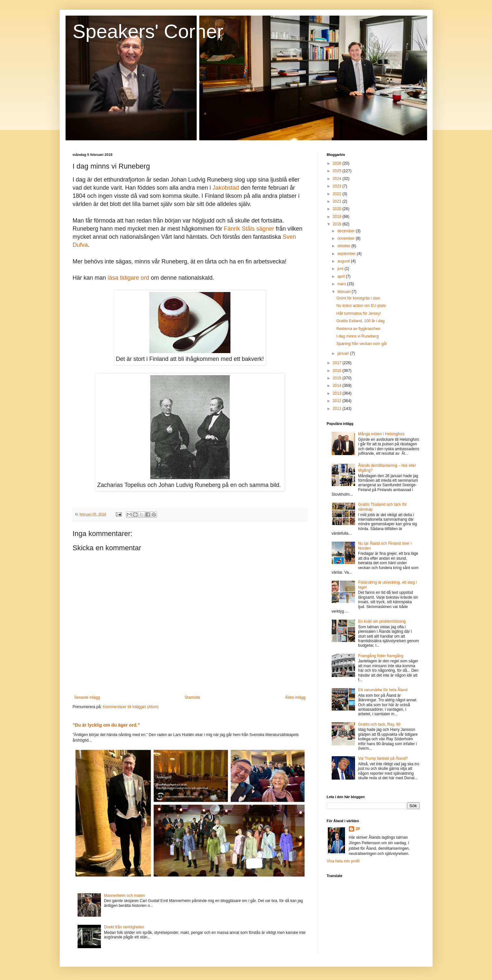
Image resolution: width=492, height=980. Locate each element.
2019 (338, 217)
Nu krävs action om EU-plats (361, 306)
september (347, 254)
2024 (338, 179)
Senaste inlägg (87, 697)
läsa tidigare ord (129, 278)
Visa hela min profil (343, 861)
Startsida (192, 697)
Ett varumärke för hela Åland (383, 690)
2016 (338, 371)
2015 (338, 378)
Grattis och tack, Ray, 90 (379, 724)
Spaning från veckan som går (362, 344)
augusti (344, 261)
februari (344, 292)
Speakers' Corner (148, 31)
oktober (344, 246)
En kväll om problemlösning (382, 621)
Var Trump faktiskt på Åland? (383, 758)
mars (342, 284)
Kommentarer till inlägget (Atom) (131, 707)
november (346, 238)
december (346, 231)
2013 (338, 393)
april (341, 276)
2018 (338, 224)
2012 (338, 401)
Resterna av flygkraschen (358, 329)
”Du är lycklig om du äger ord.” (106, 725)
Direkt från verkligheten (124, 927)
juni (341, 269)
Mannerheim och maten (124, 896)
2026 (338, 163)
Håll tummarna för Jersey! (358, 313)
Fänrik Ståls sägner (249, 229)
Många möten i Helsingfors (381, 434)
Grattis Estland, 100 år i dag (360, 321)
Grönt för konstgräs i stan (358, 298)
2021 (338, 201)
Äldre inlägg (295, 697)
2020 (338, 209)
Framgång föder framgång (381, 656)
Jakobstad (226, 188)
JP (358, 829)
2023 (338, 186)
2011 (338, 409)
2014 (338, 386)
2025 (338, 171)
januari (344, 353)
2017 (338, 363)
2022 (338, 194)
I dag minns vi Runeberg (357, 336)
